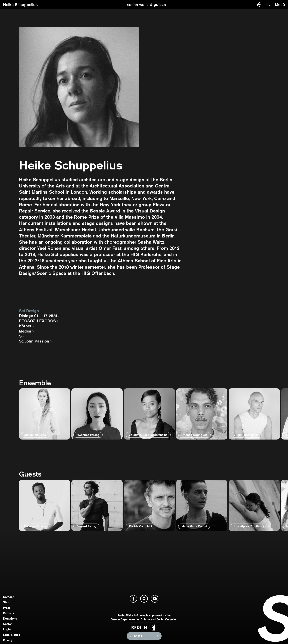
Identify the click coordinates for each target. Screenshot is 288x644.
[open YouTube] (155, 599)
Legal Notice (12, 635)
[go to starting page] (146, 5)
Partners (9, 613)
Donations (10, 618)
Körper (25, 326)
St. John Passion (34, 341)
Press (7, 608)
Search (8, 624)
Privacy (8, 640)
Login (7, 629)
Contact (8, 597)
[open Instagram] (144, 599)
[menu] (280, 5)
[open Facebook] (133, 599)
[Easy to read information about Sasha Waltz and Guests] (259, 5)
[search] (268, 5)
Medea (25, 331)
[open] (45, 414)
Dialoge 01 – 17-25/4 (38, 316)
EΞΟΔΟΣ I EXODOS (37, 321)
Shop (7, 602)
